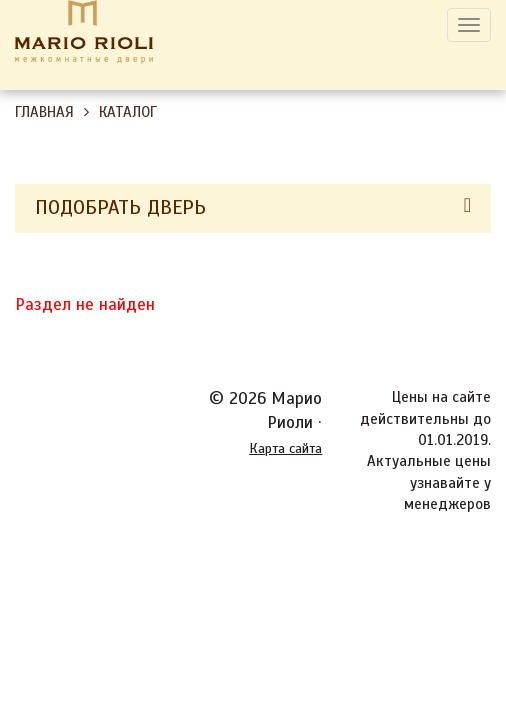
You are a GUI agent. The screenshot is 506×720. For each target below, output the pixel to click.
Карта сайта (285, 448)
